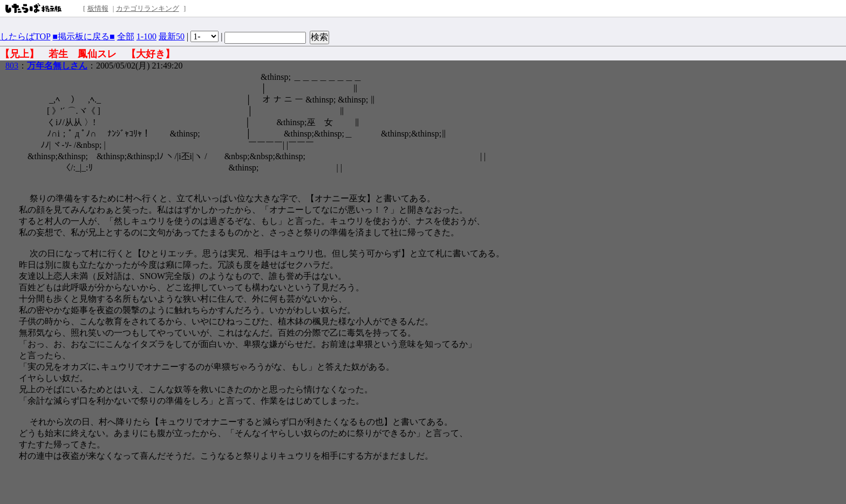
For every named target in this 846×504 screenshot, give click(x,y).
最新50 (172, 36)
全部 (126, 36)
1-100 (146, 36)
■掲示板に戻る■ (83, 36)
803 (12, 66)
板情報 (98, 8)
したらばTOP (25, 36)
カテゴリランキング (148, 8)
